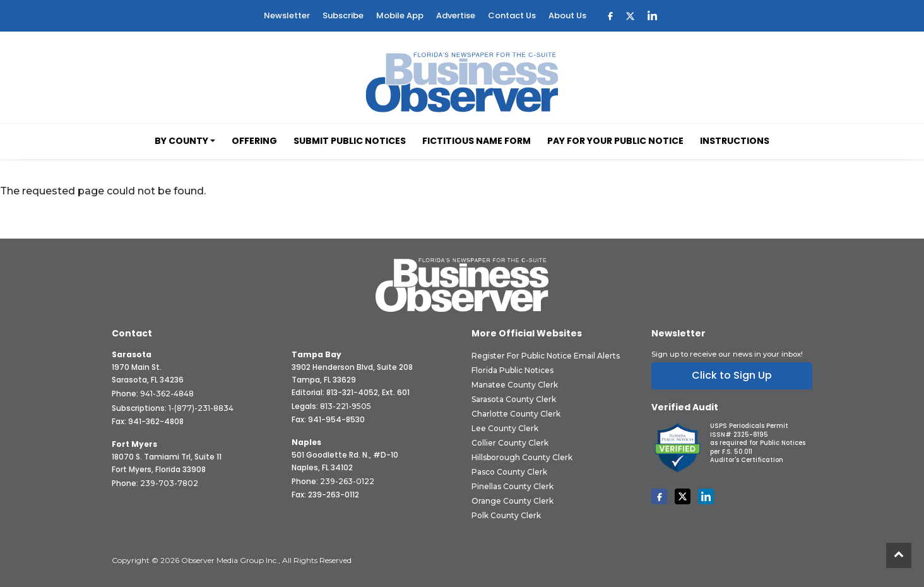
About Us (567, 15)
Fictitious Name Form (477, 141)
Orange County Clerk (512, 501)
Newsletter (287, 15)
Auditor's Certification (747, 460)
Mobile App (400, 15)
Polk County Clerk (506, 515)
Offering (254, 141)
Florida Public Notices (512, 370)
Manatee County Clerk (515, 385)
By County (181, 141)
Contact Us (512, 15)
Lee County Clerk (505, 428)
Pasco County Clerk (509, 472)
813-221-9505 (346, 406)
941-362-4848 (167, 394)
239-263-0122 (347, 481)
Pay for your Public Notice (615, 141)
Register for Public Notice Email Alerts (546, 356)
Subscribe (343, 15)
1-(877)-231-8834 (201, 408)
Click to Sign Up (732, 375)
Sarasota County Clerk (514, 399)
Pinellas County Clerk (512, 486)
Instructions (735, 141)
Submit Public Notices (350, 141)
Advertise (456, 15)
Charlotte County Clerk (516, 414)
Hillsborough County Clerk (522, 457)
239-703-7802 (169, 483)
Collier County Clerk (510, 443)
